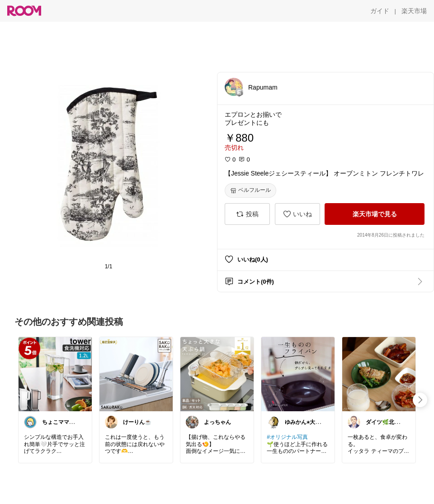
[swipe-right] (420, 400)
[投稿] (247, 214)
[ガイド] (380, 11)
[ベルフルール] (250, 190)
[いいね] (297, 214)
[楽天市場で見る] (375, 214)
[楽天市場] (414, 11)
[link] (55, 374)
